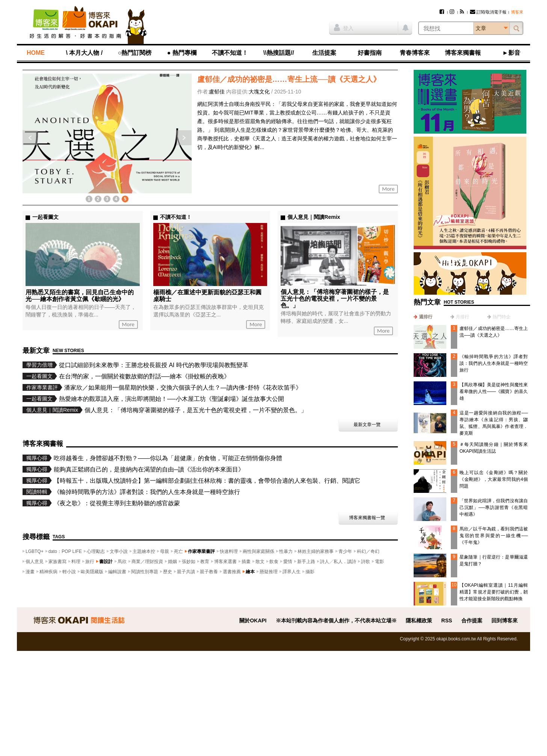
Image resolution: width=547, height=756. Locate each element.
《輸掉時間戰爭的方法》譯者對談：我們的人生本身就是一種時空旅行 (494, 363)
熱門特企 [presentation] (502, 317)
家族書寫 (57, 562)
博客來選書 (225, 562)
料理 (76, 562)
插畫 (246, 562)
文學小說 (119, 551)
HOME (36, 53)
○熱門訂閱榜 (135, 53)
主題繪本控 (144, 551)
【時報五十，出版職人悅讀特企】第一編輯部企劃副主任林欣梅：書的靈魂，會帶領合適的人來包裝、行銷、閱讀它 (207, 481)
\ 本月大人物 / (84, 53)
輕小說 (69, 572)
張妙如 (189, 562)
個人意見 (35, 562)
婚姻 (172, 562)
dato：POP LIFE (65, 551)
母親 (165, 551)
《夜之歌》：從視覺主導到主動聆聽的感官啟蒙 (117, 503)
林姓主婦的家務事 (316, 551)
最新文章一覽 (367, 425)
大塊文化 (259, 92)
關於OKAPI (253, 620)
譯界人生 (292, 572)
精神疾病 (48, 572)
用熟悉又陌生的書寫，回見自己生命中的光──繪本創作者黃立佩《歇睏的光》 (80, 296)
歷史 (168, 572)
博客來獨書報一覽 (367, 518)
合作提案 (472, 620)
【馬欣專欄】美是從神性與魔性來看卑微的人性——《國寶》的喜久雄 (494, 392)
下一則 (184, 138)
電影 (379, 562)
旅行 (90, 562)
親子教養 (209, 572)
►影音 (511, 53)
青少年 (345, 551)
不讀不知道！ (230, 53)
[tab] (423, 317)
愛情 (288, 562)
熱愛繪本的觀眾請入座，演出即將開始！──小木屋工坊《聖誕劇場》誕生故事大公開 (172, 399)
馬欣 (122, 562)
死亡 (178, 551)
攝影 (310, 572)
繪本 (250, 572)
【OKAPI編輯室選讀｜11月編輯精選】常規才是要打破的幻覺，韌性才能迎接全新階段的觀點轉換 (494, 592)
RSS (447, 620)
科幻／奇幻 (368, 551)
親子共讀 (186, 572)
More (388, 189)
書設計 (106, 562)
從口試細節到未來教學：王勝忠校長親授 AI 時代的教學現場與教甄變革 (154, 365)
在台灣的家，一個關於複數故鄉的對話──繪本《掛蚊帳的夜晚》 (144, 376)
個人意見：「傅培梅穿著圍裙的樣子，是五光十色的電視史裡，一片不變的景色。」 (335, 299)
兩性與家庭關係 (258, 551)
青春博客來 (415, 53)
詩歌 (366, 562)
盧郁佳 (217, 92)
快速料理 (229, 551)
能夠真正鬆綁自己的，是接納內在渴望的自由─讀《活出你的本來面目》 (149, 469)
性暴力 (286, 551)
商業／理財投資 (147, 562)
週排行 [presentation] (426, 317)
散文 (260, 562)
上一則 (30, 138)
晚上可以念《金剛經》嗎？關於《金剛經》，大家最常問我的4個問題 (494, 479)
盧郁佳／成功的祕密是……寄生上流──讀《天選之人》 (289, 79)
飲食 (274, 562)
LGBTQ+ (35, 551)
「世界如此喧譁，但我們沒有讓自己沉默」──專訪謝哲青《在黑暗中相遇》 (494, 508)
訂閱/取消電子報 (488, 12)
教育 (205, 562)
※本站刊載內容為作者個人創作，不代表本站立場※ (336, 620)
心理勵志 (96, 551)
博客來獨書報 (463, 53)
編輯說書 (117, 572)
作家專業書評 (201, 551)
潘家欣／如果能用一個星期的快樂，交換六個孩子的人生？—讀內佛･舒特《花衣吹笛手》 (183, 388)
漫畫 (30, 572)
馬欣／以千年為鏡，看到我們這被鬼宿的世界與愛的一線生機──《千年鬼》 (494, 536)
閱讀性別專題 (145, 572)
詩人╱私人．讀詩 (338, 562)
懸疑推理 (269, 572)
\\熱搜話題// (279, 53)
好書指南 (370, 53)
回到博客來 (505, 620)
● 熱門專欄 (182, 53)
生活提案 (324, 53)
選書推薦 (232, 572)
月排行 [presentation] (462, 317)
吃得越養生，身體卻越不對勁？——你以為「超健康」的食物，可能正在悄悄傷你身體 (168, 458)
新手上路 (306, 562)
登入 (344, 27)
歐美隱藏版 (92, 572)
